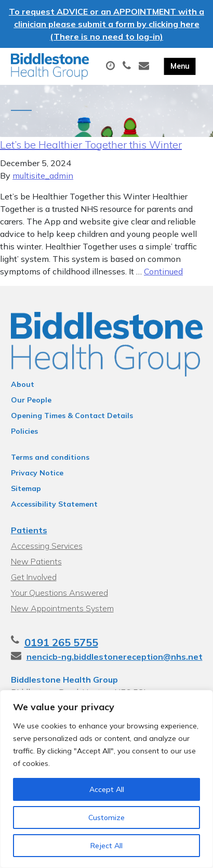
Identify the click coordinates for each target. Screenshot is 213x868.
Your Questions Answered (59, 593)
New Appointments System (62, 608)
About (23, 384)
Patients (29, 530)
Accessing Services (47, 546)
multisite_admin (43, 175)
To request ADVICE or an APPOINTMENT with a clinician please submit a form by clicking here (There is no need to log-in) (106, 24)
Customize (106, 817)
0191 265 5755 (61, 642)
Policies (24, 431)
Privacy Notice (37, 473)
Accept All (107, 789)
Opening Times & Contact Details (72, 416)
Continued (163, 271)
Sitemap (26, 488)
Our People (31, 400)
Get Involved (34, 577)
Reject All (106, 846)
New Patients (36, 561)
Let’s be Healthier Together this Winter (91, 144)
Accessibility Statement (54, 504)
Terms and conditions (50, 457)
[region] (106, 779)
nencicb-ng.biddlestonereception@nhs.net (115, 657)
